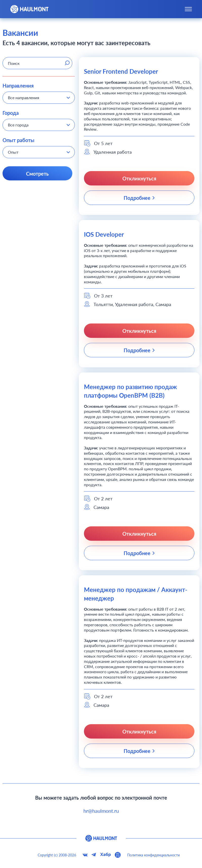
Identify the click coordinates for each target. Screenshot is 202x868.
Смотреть (37, 174)
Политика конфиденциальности (153, 855)
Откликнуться (139, 178)
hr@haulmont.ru (101, 811)
